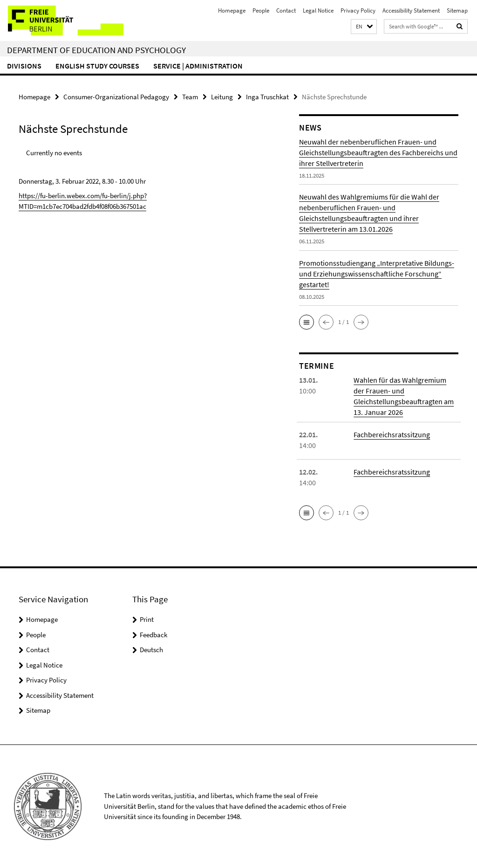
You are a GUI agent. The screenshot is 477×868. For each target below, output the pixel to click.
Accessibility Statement (411, 10)
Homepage (232, 10)
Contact (286, 10)
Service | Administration (198, 66)
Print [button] (147, 619)
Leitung (222, 97)
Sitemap (457, 10)
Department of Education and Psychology (96, 50)
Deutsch (151, 650)
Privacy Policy (358, 10)
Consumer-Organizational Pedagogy (116, 97)
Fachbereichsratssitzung (392, 434)
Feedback (153, 635)
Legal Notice (318, 10)
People (261, 10)
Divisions (24, 66)
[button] (364, 27)
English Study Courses (97, 66)
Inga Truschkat (267, 97)
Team (190, 97)
